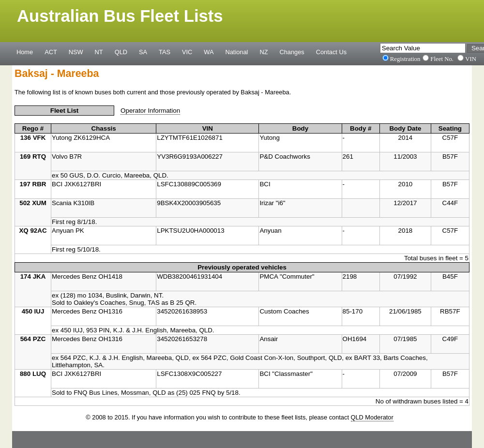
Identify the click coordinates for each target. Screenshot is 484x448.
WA (209, 52)
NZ (264, 52)
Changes (292, 52)
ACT (51, 52)
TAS (165, 52)
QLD (121, 52)
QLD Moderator (372, 417)
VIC (187, 52)
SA (143, 52)
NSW (76, 52)
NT (99, 52)
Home (25, 52)
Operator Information (150, 111)
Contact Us (331, 52)
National (237, 52)
